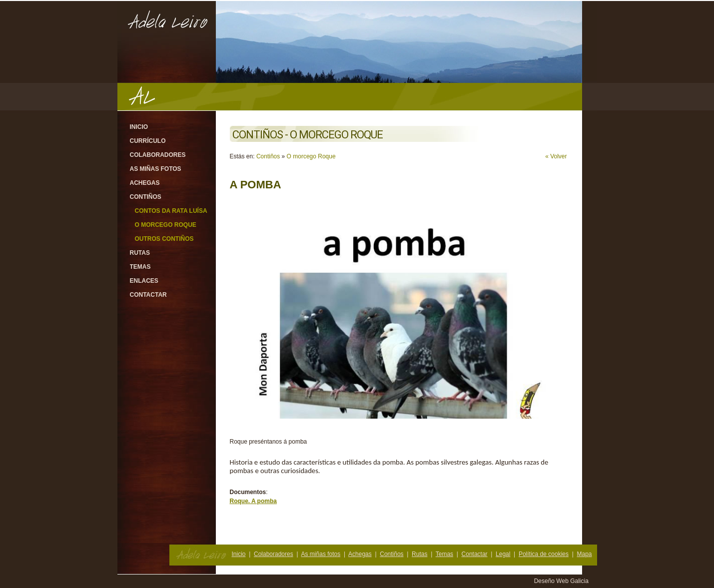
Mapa (584, 554)
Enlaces (144, 281)
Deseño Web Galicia (562, 581)
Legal (503, 554)
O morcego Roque (166, 225)
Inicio (139, 127)
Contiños (146, 197)
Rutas (140, 253)
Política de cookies (544, 554)
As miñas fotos (156, 169)
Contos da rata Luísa (171, 211)
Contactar (148, 295)
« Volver (556, 156)
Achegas (145, 183)
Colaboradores (158, 155)
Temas (140, 267)
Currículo (148, 141)
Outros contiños (164, 239)
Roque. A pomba (253, 501)
